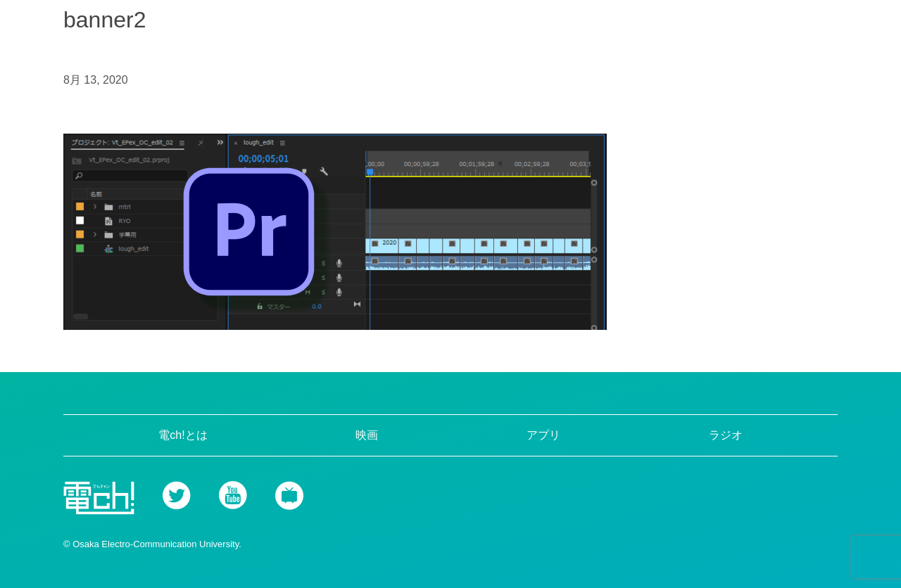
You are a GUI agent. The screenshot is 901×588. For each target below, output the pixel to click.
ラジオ (726, 435)
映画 (367, 435)
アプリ (543, 435)
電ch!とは (183, 435)
